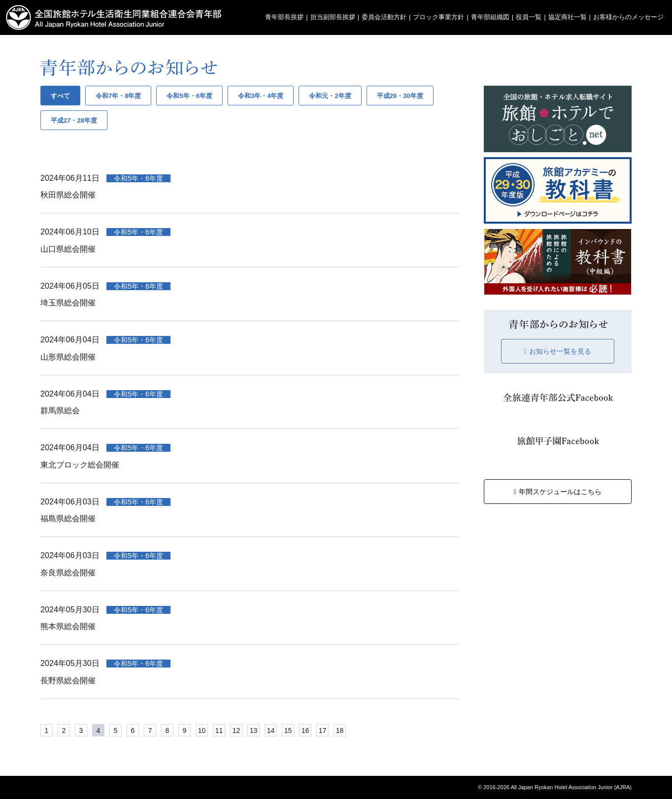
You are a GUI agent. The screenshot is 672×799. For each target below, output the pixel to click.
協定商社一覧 (568, 17)
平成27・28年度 (74, 120)
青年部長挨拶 (284, 17)
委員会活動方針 (384, 17)
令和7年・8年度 (118, 96)
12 (236, 731)
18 (340, 731)
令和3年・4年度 (261, 96)
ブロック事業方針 (438, 17)
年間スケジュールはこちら (558, 492)
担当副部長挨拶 (333, 17)
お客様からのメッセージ (628, 17)
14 (271, 731)
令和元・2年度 (330, 96)
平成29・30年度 (400, 96)
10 (202, 731)
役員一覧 (529, 17)
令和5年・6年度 (189, 96)
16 (305, 731)
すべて (60, 96)
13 (254, 731)
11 (219, 731)
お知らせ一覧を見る (558, 351)
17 (323, 731)
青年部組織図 (490, 17)
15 (288, 731)
